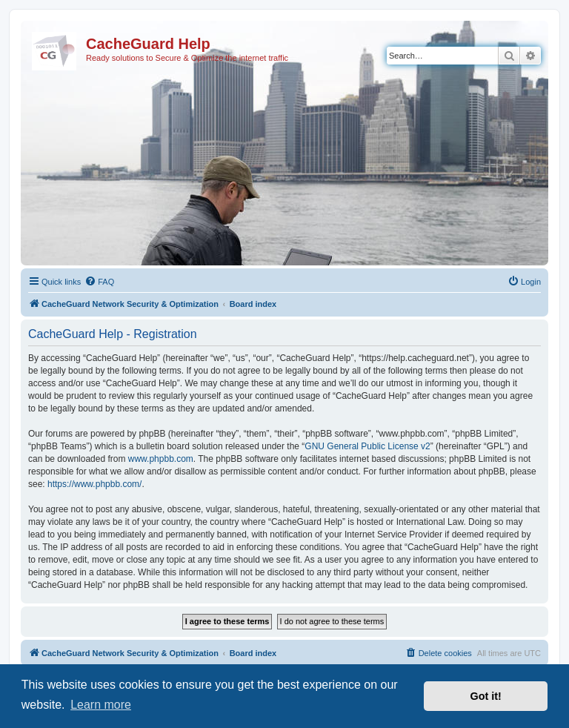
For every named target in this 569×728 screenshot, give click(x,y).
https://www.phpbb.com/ (94, 484)
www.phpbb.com (161, 459)
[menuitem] (99, 282)
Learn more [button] (101, 705)
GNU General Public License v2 (367, 446)
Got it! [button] (486, 696)
